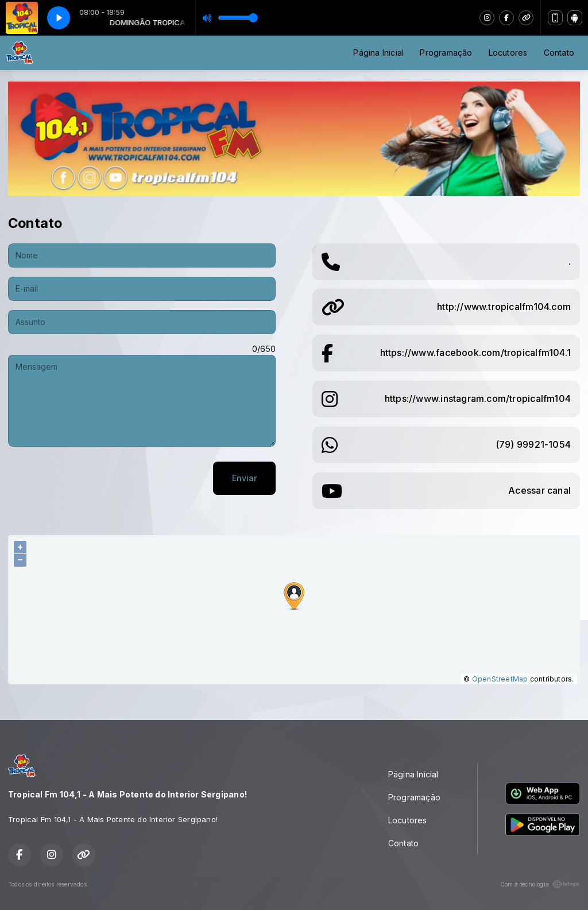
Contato (559, 53)
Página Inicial (378, 53)
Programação (446, 53)
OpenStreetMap (500, 679)
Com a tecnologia (540, 884)
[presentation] (95, 478)
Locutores (508, 53)
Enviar (244, 478)
